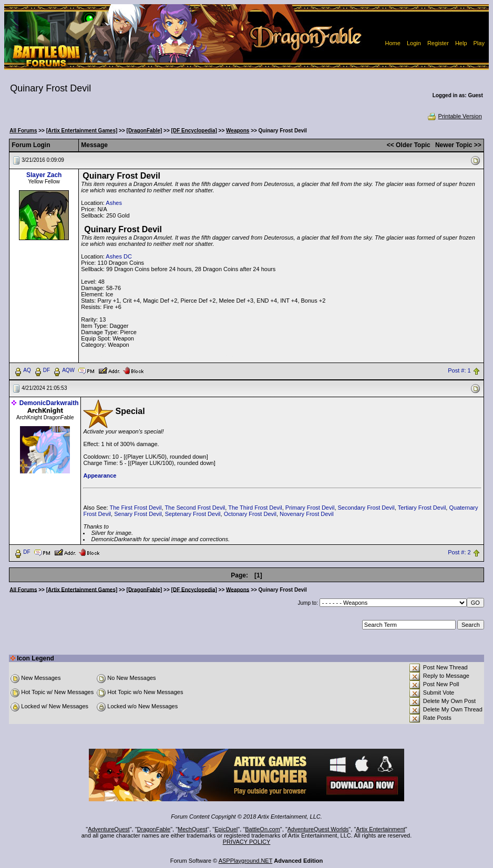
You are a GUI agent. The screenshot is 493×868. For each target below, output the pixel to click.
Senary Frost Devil (138, 514)
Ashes (114, 203)
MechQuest (192, 829)
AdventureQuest (109, 829)
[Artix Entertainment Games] (82, 131)
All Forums (23, 131)
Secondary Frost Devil (366, 508)
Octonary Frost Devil (250, 514)
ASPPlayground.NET (246, 861)
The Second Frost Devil (195, 508)
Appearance (100, 476)
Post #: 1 (459, 370)
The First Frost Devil (135, 508)
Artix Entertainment (381, 829)
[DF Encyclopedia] (194, 131)
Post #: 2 (459, 552)
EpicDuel (226, 829)
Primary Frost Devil (310, 508)
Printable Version (454, 116)
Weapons (238, 131)
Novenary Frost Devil (307, 514)
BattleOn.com (263, 829)
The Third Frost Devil (255, 508)
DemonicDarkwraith (49, 403)
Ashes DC (119, 256)
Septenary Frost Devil (193, 514)
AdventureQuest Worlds (318, 829)
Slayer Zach (44, 175)
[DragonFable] (145, 131)
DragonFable (154, 829)
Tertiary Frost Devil (422, 508)
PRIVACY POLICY (247, 842)
